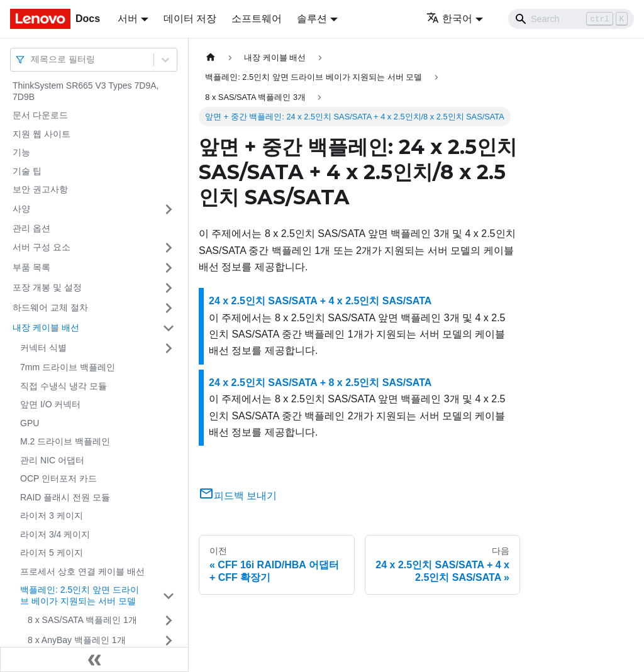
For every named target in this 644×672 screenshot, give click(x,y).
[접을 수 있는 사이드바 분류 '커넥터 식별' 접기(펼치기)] (169, 348)
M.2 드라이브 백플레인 (65, 441)
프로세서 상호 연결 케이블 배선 (82, 571)
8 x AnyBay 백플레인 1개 (77, 640)
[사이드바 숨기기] (94, 659)
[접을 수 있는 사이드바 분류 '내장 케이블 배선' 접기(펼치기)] (169, 328)
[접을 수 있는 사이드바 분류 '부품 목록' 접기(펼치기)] (169, 268)
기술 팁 (27, 171)
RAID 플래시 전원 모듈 (65, 497)
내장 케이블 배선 (46, 328)
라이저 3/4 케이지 (55, 534)
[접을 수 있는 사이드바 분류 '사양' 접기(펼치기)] (169, 209)
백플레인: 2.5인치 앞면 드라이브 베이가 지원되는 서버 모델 (80, 595)
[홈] (211, 58)
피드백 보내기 (238, 496)
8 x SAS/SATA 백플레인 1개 (82, 620)
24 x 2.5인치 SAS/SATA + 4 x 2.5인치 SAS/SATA (320, 301)
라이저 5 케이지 (52, 553)
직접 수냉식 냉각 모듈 (64, 386)
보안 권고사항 (40, 189)
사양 (21, 209)
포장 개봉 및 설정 (47, 287)
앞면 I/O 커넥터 (50, 404)
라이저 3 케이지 (52, 515)
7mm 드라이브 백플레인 (68, 367)
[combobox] (32, 59)
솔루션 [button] (312, 19)
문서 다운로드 (40, 115)
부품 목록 (31, 267)
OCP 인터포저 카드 (58, 478)
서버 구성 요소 (42, 247)
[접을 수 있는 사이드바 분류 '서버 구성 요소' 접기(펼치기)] (169, 248)
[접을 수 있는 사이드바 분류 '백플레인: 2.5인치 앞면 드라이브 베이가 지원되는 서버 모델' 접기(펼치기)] (169, 596)
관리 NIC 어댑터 (52, 460)
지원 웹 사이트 (42, 134)
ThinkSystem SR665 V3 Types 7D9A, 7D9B (86, 91)
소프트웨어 (257, 19)
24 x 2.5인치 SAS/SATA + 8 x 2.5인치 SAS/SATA (320, 383)
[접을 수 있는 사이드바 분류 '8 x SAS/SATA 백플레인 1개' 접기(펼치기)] (169, 620)
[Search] (571, 19)
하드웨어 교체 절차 (50, 307)
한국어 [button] (449, 19)
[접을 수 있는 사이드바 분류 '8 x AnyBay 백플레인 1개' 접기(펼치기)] (169, 641)
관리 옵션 (31, 228)
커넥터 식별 (43, 348)
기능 (21, 152)
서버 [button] (128, 19)
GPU (30, 423)
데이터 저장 (190, 19)
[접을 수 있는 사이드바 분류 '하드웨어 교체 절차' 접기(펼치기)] (169, 308)
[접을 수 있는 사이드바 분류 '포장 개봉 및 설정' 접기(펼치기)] (169, 288)
